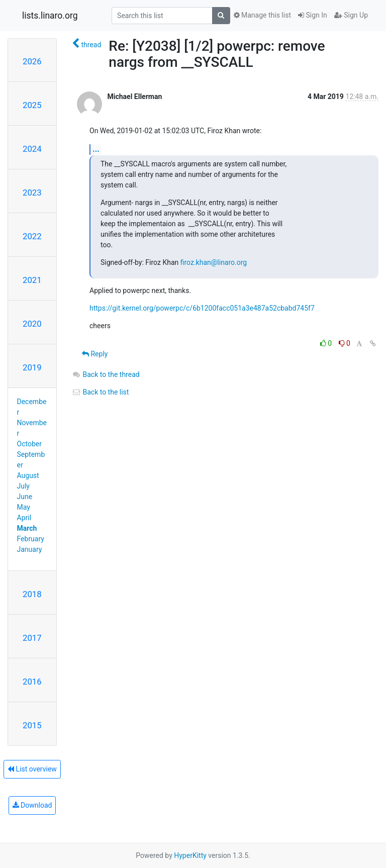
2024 (32, 149)
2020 (32, 324)
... (96, 149)
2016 (32, 682)
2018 (32, 594)
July (23, 486)
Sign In (313, 15)
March (27, 528)
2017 (32, 638)
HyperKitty (190, 855)
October (29, 444)
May (24, 507)
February (31, 539)
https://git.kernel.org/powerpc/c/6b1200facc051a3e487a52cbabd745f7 (202, 308)
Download (32, 805)
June (25, 497)
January (30, 549)
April (24, 518)
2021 (32, 280)
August (28, 475)
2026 (32, 61)
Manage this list (262, 15)
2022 (32, 236)
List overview (32, 769)
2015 (32, 725)
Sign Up (351, 15)
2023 (32, 192)
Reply (95, 354)
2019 (32, 367)
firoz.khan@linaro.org (214, 262)
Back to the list (100, 392)
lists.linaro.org (50, 16)
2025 (32, 105)
